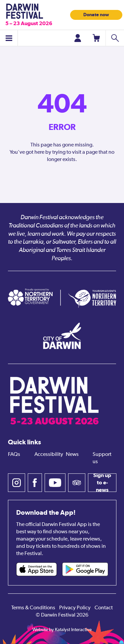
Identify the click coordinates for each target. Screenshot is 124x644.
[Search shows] (115, 38)
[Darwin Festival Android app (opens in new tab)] (85, 569)
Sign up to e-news (102, 483)
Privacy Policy (75, 608)
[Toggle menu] (9, 38)
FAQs (14, 455)
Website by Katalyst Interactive (62, 630)
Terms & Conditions (33, 608)
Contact (104, 608)
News (72, 455)
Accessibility (49, 455)
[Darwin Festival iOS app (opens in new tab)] (37, 569)
